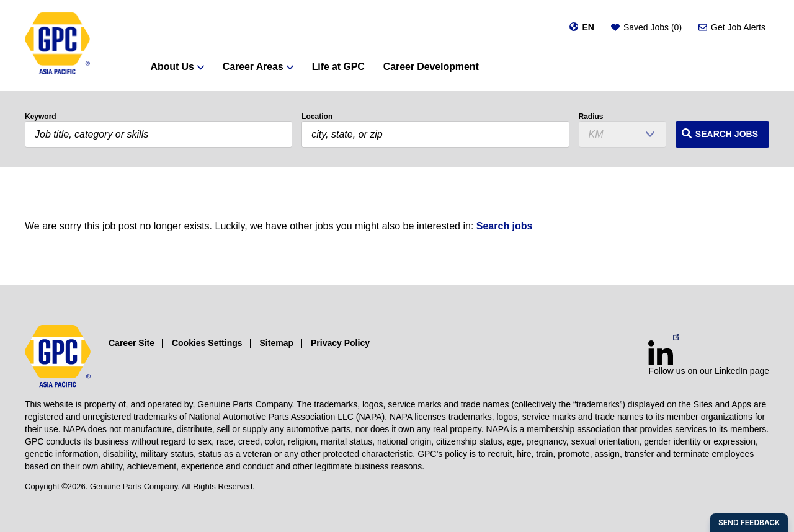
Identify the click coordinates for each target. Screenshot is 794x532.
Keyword (41, 117)
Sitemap (277, 343)
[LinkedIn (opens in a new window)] (661, 353)
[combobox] (435, 134)
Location (317, 117)
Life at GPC (338, 67)
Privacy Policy (340, 343)
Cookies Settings (207, 343)
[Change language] (582, 27)
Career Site (132, 343)
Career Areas (253, 67)
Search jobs (505, 226)
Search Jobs (727, 134)
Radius (591, 117)
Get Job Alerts (738, 27)
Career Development (431, 67)
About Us (172, 67)
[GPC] (57, 45)
